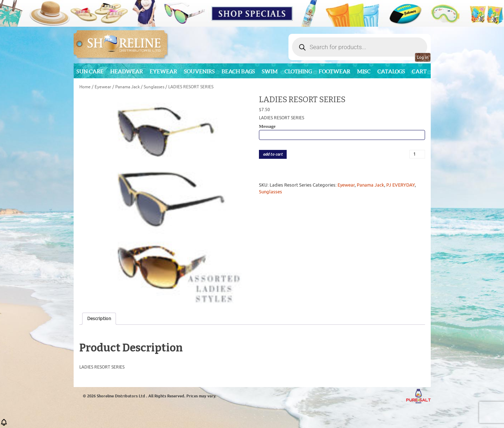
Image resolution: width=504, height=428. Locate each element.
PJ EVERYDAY (400, 185)
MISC (364, 71)
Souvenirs (199, 71)
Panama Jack (128, 87)
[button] (4, 425)
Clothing (298, 71)
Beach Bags (238, 71)
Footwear (335, 71)
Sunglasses (154, 87)
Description (99, 319)
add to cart (273, 154)
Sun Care (90, 71)
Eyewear (163, 71)
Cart (419, 71)
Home (85, 87)
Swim (270, 71)
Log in (423, 57)
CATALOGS (391, 71)
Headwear (127, 71)
